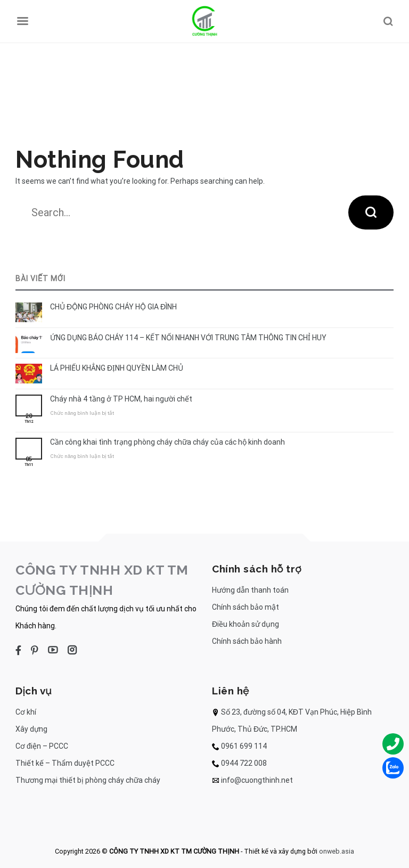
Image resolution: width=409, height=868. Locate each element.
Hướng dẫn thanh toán (250, 590)
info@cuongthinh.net (257, 780)
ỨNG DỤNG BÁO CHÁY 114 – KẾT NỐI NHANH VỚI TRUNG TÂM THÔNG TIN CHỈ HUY (188, 338)
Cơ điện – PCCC (42, 746)
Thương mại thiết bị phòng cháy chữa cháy (88, 780)
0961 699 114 (244, 746)
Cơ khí (26, 712)
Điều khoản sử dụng (246, 624)
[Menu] (22, 21)
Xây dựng (31, 729)
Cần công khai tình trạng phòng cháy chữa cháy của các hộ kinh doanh (167, 442)
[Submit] (371, 212)
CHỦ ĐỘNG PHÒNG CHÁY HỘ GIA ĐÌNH (113, 307)
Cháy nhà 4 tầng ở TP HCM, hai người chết (121, 399)
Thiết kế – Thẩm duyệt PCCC (65, 763)
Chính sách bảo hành (247, 641)
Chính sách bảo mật (246, 607)
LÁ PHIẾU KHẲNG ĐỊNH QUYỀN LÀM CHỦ (117, 368)
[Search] (388, 21)
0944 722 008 (244, 763)
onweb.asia (337, 851)
